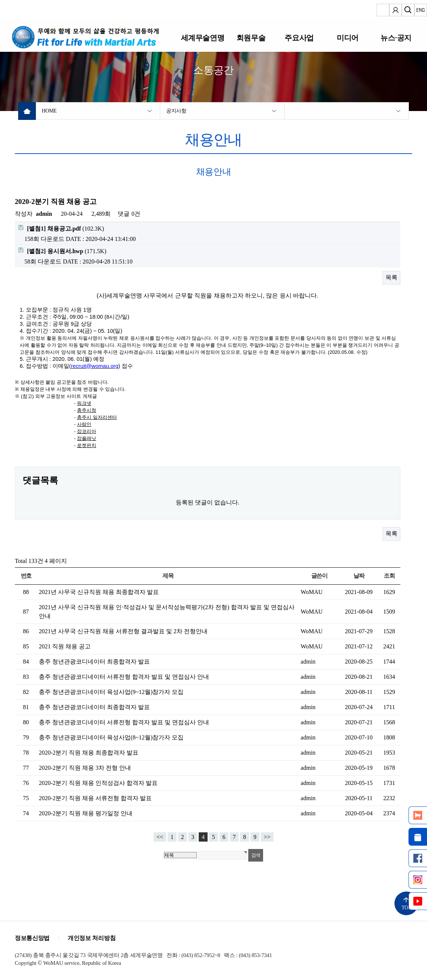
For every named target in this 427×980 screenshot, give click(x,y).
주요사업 (299, 38)
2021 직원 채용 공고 (65, 646)
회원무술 (251, 38)
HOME (49, 111)
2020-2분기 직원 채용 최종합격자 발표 (89, 753)
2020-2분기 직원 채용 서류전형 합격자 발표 (95, 798)
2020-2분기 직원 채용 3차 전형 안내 (85, 768)
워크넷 (84, 403)
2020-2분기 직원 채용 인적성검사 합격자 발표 (98, 783)
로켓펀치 (87, 445)
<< (160, 837)
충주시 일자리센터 (97, 417)
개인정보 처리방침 (92, 938)
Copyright (26, 963)
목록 (391, 277)
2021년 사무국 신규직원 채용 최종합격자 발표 (99, 592)
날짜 (359, 576)
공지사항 (176, 111)
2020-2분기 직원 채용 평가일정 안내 (86, 813)
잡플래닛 (87, 438)
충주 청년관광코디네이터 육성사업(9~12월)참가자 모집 (111, 692)
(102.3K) (61, 228)
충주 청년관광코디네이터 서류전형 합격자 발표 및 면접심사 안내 (124, 677)
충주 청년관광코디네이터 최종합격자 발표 (94, 662)
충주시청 (87, 410)
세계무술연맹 (202, 38)
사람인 (84, 424)
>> (267, 837)
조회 (389, 576)
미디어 (348, 38)
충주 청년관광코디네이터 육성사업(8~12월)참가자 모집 (111, 737)
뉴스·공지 (396, 38)
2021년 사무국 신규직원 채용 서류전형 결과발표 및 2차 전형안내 (123, 631)
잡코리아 (87, 431)
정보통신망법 (32, 938)
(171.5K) (62, 251)
